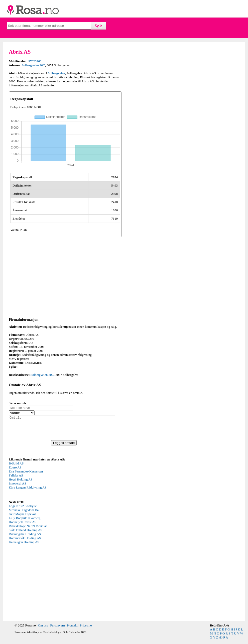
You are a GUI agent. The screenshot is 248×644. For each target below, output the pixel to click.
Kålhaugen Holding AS (24, 546)
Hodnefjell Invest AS (23, 526)
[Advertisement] (65, 276)
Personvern (57, 630)
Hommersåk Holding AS (25, 542)
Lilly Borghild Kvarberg (25, 522)
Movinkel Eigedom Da (24, 514)
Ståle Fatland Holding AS (25, 534)
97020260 (35, 61)
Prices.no (86, 630)
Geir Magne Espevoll (23, 518)
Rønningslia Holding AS (25, 538)
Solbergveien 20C (33, 65)
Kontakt (72, 630)
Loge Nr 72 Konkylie (23, 510)
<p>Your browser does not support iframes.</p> (46, 485)
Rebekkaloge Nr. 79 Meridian (28, 530)
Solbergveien (56, 73)
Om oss (43, 630)
